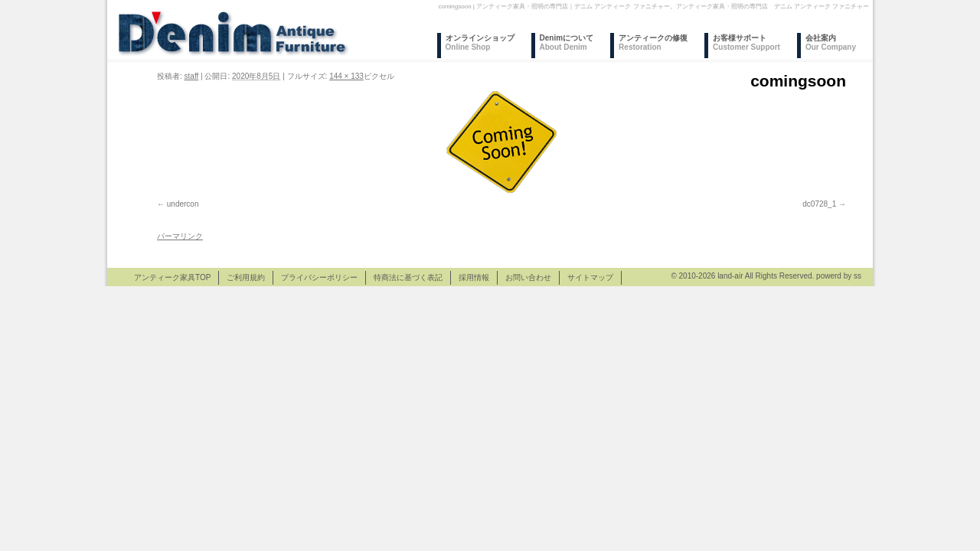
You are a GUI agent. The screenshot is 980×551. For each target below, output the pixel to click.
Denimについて (567, 42)
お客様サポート (746, 42)
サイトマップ (590, 277)
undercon (183, 204)
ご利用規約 (246, 277)
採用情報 (474, 277)
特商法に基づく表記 (408, 277)
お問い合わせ (528, 277)
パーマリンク (180, 236)
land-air (730, 276)
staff (192, 76)
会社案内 (831, 42)
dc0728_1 (819, 204)
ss (857, 276)
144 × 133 (346, 76)
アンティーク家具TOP (172, 277)
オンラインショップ (480, 42)
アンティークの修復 (653, 42)
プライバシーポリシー (319, 277)
